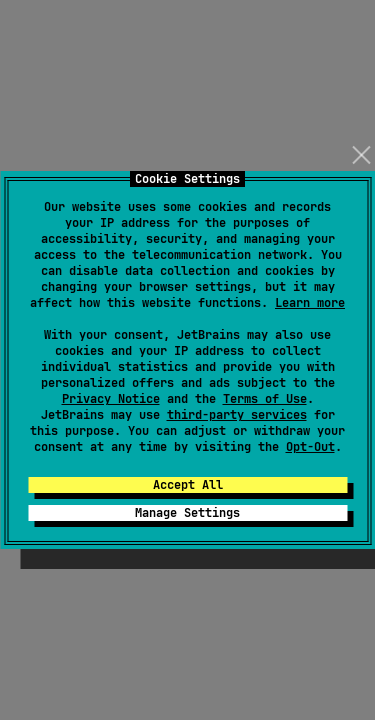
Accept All (188, 485)
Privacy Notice (111, 399)
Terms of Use (265, 399)
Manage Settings (187, 513)
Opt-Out (310, 447)
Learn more (310, 303)
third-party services (237, 415)
